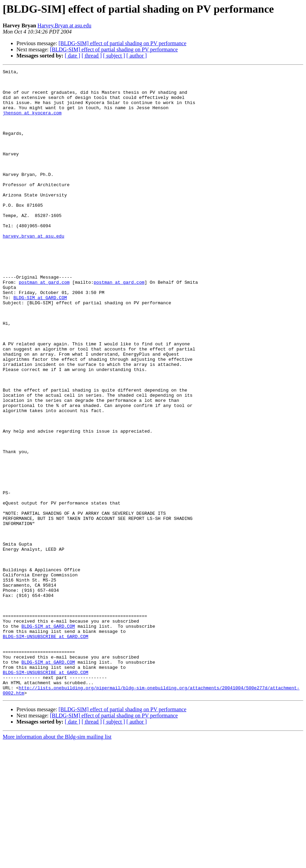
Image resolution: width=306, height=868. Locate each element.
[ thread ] (92, 56)
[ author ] (137, 56)
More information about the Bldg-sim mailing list (57, 862)
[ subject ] (114, 56)
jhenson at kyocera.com (32, 122)
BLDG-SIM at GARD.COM (40, 344)
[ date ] (72, 56)
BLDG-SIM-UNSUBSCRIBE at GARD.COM (46, 750)
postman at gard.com (44, 325)
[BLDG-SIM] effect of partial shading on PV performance (123, 43)
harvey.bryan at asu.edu (33, 270)
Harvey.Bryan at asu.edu (64, 25)
